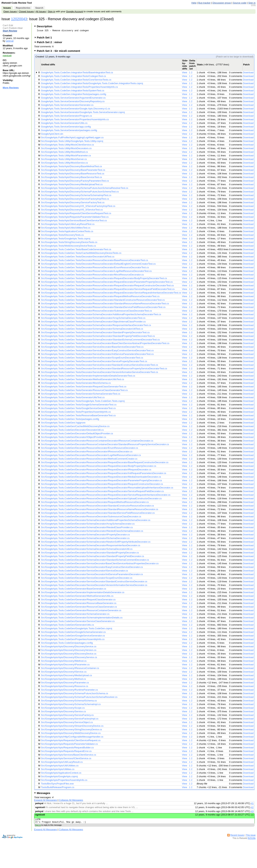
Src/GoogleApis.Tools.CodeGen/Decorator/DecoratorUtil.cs (72, 431)
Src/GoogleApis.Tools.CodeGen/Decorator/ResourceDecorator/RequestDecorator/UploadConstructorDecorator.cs (101, 500)
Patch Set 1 (46, 39)
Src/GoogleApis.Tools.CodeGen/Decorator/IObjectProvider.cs (74, 438)
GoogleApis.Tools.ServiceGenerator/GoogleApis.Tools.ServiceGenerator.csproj (83, 113)
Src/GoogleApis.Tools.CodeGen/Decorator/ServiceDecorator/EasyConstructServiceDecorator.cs (92, 568)
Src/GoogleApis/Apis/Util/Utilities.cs (60, 767)
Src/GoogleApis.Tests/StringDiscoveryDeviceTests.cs (69, 243)
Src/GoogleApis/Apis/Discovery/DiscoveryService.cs (69, 648)
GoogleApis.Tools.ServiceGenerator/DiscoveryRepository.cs (73, 102)
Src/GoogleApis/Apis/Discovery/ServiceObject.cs (67, 723)
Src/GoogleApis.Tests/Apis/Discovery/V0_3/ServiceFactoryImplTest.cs (78, 207)
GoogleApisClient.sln (52, 135)
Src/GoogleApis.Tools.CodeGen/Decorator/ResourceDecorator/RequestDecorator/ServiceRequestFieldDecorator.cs (102, 492)
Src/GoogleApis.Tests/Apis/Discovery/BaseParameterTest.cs (73, 171)
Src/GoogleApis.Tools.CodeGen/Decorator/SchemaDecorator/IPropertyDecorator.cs (85, 536)
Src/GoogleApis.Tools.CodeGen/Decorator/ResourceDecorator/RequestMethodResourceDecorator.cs (95, 503)
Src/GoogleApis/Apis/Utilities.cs (58, 770)
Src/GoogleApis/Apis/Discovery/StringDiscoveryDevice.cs (72, 731)
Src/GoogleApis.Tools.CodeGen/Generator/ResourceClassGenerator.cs (79, 608)
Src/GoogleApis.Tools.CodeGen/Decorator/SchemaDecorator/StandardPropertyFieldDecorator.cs (93, 557)
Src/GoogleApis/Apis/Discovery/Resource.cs (65, 687)
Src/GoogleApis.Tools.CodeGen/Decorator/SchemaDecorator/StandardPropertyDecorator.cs (90, 554)
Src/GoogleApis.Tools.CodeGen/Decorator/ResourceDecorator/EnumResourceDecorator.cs (90, 449)
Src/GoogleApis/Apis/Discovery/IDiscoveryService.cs (69, 658)
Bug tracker (204, 3)
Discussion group (222, 3)
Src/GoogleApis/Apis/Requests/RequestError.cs (66, 752)
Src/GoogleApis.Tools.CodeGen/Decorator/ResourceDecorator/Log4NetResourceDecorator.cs (91, 456)
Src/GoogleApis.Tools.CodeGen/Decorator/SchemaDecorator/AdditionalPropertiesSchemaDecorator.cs (96, 521)
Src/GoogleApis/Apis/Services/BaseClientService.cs (69, 756)
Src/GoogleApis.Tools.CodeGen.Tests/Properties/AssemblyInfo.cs (76, 413)
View (184, 74)
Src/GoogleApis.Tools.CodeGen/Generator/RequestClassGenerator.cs (78, 601)
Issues (7, 8)
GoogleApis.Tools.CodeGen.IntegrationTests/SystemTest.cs (73, 92)
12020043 (19, 19)
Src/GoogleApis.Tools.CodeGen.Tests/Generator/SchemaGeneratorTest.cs (81, 395)
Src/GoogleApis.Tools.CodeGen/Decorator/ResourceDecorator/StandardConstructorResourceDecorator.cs (97, 507)
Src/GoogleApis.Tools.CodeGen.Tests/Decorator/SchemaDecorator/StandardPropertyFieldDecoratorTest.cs (98, 337)
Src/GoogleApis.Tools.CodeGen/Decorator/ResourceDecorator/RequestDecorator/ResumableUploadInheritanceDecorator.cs (107, 489)
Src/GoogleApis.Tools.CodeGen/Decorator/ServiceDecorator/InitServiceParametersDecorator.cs (92, 575)
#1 (252, 804)
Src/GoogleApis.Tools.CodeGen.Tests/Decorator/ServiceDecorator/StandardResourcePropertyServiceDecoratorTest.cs (104, 370)
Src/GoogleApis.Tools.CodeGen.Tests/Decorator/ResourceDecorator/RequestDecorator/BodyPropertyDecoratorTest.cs (104, 279)
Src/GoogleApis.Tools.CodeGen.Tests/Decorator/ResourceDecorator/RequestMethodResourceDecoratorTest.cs (100, 297)
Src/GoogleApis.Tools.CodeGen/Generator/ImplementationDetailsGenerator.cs (83, 593)
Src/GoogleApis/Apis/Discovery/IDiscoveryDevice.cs (69, 655)
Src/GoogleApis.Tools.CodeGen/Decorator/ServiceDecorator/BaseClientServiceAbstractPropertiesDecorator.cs (100, 564)
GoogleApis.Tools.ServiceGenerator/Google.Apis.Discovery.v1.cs (75, 110)
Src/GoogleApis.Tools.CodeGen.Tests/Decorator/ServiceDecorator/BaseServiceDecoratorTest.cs (92, 348)
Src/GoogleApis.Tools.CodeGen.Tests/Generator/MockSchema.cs (76, 384)
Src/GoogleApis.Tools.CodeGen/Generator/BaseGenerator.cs (74, 590)
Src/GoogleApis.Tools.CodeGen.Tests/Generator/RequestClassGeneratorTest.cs (84, 388)
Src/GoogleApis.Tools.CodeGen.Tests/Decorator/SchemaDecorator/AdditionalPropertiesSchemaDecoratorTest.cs (101, 315)
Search (39, 8)
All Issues (41, 11)
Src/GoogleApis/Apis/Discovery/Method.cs (63, 680)
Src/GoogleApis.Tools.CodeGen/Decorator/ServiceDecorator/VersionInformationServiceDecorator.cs (94, 586)
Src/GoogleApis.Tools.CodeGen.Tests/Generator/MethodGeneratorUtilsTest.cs (83, 380)
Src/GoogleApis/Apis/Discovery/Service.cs (63, 713)
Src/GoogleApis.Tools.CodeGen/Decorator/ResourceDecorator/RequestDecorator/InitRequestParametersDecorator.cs (104, 474)
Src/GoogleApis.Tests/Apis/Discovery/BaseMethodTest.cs (72, 167)
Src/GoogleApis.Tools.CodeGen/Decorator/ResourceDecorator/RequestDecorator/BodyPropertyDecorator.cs (99, 467)
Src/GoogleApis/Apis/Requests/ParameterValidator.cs (69, 745)
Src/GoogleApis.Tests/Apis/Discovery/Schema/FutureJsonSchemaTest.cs (80, 193)
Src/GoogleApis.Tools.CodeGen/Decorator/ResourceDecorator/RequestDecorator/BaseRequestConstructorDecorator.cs (105, 463)
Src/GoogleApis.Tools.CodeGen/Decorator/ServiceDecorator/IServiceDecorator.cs (84, 572)
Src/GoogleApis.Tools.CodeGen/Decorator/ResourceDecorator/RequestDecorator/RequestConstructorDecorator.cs (102, 485)
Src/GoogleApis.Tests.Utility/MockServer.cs (64, 160)
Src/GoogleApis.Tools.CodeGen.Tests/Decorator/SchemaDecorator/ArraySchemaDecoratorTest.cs (93, 319)
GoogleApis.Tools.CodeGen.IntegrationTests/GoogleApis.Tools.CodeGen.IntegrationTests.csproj (92, 84)
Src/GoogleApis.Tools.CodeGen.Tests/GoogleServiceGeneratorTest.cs (78, 409)
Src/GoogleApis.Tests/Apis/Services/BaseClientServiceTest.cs (74, 222)
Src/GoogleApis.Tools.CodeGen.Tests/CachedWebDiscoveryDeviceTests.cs (81, 254)
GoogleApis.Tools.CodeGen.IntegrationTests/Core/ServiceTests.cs (76, 81)
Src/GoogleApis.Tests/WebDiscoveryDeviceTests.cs (68, 247)
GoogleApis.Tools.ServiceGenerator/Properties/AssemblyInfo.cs (75, 120)
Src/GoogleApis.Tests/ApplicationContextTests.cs (67, 232)
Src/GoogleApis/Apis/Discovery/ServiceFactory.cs (67, 716)
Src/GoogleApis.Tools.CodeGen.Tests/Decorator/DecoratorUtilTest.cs (78, 258)
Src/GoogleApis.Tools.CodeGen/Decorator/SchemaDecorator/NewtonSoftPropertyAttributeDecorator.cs (96, 543)
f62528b (252, 840)
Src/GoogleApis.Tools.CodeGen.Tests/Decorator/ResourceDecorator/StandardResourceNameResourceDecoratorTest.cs (105, 305)
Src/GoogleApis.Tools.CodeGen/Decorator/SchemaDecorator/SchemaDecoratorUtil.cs (87, 550)
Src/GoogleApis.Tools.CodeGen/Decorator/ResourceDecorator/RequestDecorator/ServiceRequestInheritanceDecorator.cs (106, 496)
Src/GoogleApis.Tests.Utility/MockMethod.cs (64, 153)
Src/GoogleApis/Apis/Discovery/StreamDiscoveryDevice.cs (72, 727)
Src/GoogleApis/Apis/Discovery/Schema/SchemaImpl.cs (71, 705)
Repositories (23, 8)
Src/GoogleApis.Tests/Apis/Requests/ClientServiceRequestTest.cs (76, 214)
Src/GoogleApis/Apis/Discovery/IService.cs (64, 673)
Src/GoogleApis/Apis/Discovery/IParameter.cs (65, 666)
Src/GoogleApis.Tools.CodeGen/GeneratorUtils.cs (67, 626)
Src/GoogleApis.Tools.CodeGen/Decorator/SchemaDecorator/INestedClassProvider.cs (87, 528)
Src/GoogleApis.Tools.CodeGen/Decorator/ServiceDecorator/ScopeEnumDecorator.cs (87, 579)
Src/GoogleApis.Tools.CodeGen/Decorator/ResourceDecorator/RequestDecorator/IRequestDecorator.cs (96, 471)
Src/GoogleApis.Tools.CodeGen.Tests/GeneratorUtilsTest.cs (73, 398)
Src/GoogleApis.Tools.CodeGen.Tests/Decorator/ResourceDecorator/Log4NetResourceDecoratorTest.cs (96, 272)
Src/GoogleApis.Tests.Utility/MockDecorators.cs (66, 149)
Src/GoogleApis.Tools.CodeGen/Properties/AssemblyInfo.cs (73, 640)
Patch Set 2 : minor (51, 43)
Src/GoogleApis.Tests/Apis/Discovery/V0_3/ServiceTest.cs (72, 211)
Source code (239, 3)
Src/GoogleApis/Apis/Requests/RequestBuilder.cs (67, 749)
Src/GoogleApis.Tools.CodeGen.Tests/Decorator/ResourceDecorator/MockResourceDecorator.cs (92, 276)
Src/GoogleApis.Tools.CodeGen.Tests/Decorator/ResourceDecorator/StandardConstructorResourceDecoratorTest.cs (103, 301)
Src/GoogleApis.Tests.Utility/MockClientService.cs (67, 146)
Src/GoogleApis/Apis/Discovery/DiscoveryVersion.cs (69, 651)
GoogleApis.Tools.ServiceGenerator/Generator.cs (67, 106)
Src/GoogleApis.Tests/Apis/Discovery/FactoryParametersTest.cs (75, 182)
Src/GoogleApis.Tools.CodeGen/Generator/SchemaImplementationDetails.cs (82, 619)
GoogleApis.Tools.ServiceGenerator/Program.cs (66, 117)
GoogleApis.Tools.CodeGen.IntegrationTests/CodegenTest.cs (74, 77)
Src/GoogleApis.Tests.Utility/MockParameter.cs (66, 157)
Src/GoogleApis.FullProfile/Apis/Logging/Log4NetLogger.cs (72, 139)
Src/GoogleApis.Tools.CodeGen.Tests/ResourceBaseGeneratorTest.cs (78, 416)
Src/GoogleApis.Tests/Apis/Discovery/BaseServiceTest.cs (72, 178)
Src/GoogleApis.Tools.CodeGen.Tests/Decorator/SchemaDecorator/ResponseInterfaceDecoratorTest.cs (96, 326)
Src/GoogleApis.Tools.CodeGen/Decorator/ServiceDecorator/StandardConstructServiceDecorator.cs (94, 583)
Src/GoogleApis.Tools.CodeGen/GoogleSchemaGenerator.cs (73, 633)
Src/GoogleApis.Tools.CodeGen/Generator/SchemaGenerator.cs (75, 615)
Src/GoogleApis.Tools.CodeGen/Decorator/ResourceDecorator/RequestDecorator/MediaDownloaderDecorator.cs (101, 478)
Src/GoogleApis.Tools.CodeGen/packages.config (67, 644)
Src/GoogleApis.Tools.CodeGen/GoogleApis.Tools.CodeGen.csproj (77, 629)
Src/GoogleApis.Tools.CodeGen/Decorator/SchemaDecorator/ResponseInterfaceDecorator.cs (91, 546)
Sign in (252, 3)
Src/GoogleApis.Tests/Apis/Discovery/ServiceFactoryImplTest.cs (75, 200)
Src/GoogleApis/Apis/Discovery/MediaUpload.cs (66, 676)
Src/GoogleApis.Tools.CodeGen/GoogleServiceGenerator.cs (73, 637)
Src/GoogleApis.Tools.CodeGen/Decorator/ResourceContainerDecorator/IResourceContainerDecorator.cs (97, 442)
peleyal (10, 41)
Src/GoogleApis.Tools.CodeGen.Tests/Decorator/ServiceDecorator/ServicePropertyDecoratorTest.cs (94, 362)
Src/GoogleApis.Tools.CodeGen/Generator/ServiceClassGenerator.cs (78, 622)
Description (45, 26)
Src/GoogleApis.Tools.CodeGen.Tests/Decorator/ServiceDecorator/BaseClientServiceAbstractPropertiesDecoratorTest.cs (105, 344)
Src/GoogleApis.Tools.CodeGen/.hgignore (63, 424)
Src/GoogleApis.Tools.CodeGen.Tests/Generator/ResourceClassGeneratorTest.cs (84, 391)
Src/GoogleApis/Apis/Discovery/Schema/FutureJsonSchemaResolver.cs (79, 698)
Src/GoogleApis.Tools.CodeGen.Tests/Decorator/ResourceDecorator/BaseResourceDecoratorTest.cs (95, 261)
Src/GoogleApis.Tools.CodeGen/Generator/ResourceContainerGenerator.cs (81, 611)
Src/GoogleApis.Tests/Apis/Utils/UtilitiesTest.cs (66, 229)
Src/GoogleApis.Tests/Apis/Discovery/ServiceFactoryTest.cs (73, 204)
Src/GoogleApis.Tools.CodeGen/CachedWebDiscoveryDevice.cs (75, 427)
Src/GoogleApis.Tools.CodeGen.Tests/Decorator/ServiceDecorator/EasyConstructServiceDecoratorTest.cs (97, 352)
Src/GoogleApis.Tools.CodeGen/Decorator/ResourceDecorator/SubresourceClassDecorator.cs (91, 518)
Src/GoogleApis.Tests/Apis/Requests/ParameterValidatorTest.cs (75, 218)
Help (194, 3)
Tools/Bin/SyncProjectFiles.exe (57, 785)
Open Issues (10, 11)
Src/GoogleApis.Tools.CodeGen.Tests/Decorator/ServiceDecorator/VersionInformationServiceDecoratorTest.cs (100, 373)
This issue (251, 837)
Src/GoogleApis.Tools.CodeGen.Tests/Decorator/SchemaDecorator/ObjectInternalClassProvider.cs (93, 323)
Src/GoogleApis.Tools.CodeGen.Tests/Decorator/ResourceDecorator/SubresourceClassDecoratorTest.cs (96, 312)
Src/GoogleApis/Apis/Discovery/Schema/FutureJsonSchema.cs (75, 694)
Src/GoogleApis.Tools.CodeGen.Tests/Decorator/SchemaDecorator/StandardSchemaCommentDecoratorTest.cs (100, 341)
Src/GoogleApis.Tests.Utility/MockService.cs (64, 164)
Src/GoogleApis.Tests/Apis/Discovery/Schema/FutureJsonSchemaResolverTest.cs (85, 189)
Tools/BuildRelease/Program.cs (58, 788)
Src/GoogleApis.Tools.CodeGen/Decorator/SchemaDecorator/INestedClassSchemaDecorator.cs (92, 532)
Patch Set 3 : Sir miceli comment (60, 52)
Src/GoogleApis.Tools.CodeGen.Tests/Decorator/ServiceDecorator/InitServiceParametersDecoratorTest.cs (97, 355)
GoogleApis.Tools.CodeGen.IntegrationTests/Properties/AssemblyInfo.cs (79, 88)
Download (248, 74)
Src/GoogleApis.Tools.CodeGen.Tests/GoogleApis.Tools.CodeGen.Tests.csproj (83, 402)
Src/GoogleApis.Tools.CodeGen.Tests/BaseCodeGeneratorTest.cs (76, 250)
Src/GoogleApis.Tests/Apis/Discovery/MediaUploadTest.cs (72, 185)
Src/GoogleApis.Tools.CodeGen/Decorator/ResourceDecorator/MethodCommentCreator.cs (89, 460)
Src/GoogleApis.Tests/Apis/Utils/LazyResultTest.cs (68, 225)
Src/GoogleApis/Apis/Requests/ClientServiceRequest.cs (71, 741)
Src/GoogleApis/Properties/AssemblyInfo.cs (64, 781)
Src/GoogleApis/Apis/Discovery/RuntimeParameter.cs (69, 691)
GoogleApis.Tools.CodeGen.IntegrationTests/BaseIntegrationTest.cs (77, 74)
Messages (44, 794)
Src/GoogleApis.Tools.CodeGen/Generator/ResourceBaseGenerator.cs (79, 604)
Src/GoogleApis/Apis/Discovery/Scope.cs (63, 709)
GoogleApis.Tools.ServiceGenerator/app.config (66, 128)
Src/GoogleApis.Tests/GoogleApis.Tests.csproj (66, 240)
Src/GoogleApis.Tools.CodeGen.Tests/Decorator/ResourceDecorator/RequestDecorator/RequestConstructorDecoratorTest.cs (107, 287)
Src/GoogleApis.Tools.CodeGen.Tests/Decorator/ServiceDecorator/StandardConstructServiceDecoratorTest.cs (100, 366)
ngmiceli (7, 56)
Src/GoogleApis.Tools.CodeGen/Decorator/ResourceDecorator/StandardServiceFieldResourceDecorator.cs (98, 514)
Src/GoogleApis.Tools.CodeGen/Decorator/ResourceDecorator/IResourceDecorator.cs (87, 453)
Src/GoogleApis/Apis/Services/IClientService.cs (66, 759)
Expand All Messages (46, 801)
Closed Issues (26, 11)
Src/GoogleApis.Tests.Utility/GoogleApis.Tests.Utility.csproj (72, 142)
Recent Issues (237, 837)
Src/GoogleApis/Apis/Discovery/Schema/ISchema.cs (69, 702)
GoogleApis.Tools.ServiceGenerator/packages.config (69, 131)
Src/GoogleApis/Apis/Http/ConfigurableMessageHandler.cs (72, 738)
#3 (252, 812)
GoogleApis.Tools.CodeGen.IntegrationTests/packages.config (74, 95)
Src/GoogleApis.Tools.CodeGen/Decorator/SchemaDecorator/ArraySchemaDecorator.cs (88, 525)
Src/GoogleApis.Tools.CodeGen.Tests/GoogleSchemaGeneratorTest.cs (79, 406)
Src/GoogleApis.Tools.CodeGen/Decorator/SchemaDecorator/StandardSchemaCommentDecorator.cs (95, 561)
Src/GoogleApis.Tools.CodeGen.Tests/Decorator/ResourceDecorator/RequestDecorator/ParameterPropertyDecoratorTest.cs (107, 283)
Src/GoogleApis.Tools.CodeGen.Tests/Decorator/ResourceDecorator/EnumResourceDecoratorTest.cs (95, 268)
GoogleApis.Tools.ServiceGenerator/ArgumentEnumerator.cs (73, 99)
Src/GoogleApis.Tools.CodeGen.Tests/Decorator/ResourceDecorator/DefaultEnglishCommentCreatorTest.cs (98, 265)
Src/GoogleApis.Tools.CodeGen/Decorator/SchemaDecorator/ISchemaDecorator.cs (85, 539)
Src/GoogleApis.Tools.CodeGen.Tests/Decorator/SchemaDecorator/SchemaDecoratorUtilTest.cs (92, 330)
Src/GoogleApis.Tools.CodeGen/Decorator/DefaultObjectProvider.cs (77, 435)
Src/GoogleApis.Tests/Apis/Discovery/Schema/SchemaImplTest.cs (76, 196)
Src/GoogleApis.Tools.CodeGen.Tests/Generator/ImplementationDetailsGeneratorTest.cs (88, 377)
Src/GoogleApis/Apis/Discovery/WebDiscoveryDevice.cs (71, 734)
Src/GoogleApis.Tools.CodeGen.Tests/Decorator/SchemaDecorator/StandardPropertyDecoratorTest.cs (95, 333)
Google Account (75, 11)
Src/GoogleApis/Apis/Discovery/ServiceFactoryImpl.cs (70, 720)
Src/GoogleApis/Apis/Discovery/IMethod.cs (64, 662)
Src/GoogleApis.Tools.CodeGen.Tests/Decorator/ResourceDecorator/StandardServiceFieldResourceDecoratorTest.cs (103, 308)
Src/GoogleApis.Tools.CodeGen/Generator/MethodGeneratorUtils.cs (77, 597)
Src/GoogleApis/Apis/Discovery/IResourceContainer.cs (70, 669)
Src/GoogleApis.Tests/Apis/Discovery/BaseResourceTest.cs (73, 175)
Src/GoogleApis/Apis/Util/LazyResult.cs (62, 763)
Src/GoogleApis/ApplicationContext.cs (61, 774)
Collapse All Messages (71, 801)
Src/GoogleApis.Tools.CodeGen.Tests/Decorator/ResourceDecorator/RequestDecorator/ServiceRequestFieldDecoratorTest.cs (108, 290)
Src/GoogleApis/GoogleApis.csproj (59, 777)
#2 (252, 808)
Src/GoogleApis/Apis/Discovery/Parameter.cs (65, 684)
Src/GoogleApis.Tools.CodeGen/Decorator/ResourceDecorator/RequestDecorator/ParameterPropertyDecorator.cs (101, 481)
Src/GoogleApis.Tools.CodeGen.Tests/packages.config (70, 420)
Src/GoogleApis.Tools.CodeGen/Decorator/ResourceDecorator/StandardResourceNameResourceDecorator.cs (100, 510)
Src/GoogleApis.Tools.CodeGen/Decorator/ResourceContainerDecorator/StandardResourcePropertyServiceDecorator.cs (105, 445)
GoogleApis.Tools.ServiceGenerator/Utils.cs (64, 124)
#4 (252, 816)
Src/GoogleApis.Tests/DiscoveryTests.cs (62, 236)
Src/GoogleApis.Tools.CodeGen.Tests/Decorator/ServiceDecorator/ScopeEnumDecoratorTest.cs (92, 359)
